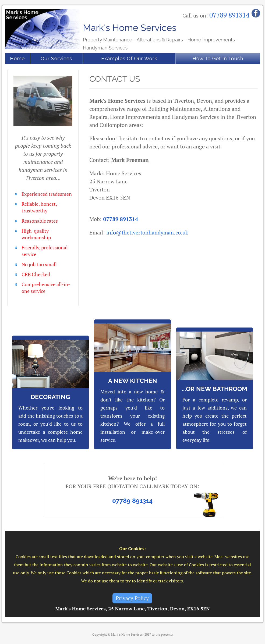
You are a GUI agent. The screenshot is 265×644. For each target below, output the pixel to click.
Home (17, 58)
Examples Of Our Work (129, 58)
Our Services (56, 58)
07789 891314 (229, 15)
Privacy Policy (132, 598)
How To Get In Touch (218, 58)
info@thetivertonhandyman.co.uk (147, 232)
